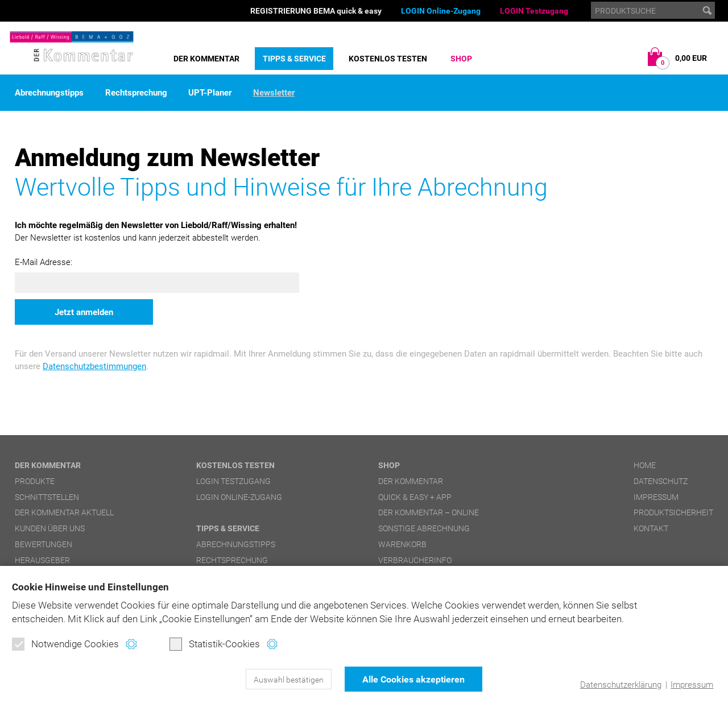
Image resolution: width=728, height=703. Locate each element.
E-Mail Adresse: (44, 262)
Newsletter (274, 93)
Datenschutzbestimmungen (94, 366)
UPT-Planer (210, 93)
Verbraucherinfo (415, 560)
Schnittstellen (47, 497)
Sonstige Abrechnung (424, 528)
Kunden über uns (50, 528)
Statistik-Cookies (215, 644)
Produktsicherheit (673, 512)
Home (645, 465)
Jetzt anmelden (84, 312)
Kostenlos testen (388, 59)
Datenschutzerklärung (621, 685)
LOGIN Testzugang (534, 11)
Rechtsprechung (136, 93)
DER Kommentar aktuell (64, 512)
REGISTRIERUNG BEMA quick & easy (316, 11)
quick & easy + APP (415, 497)
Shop (461, 59)
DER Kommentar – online (429, 512)
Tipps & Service (294, 59)
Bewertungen (44, 544)
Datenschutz (661, 481)
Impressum (692, 685)
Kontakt (651, 528)
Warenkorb (402, 544)
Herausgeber (42, 560)
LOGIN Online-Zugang (441, 11)
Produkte (35, 481)
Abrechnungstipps (49, 93)
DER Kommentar (206, 59)
